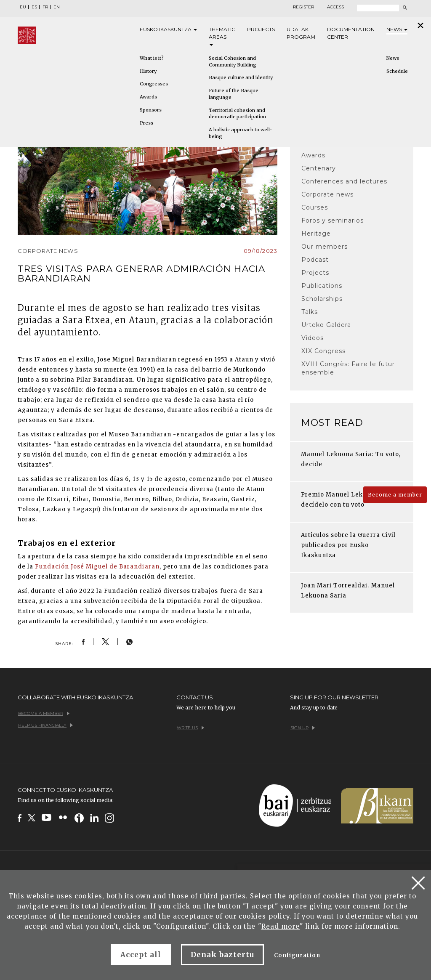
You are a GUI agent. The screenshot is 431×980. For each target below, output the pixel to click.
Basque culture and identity (241, 77)
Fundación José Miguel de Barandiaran (97, 567)
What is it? (152, 58)
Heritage (316, 234)
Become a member (395, 495)
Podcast (315, 260)
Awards (148, 97)
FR (45, 7)
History (148, 71)
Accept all (141, 955)
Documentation (351, 33)
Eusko (168, 29)
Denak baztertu (222, 955)
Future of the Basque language (234, 94)
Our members (325, 247)
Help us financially (45, 725)
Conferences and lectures (344, 181)
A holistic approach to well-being (240, 133)
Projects (261, 29)
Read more (281, 926)
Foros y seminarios (333, 220)
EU (23, 7)
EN (57, 7)
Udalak (301, 33)
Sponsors (151, 110)
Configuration (297, 955)
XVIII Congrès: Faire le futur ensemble (348, 368)
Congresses (154, 84)
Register (303, 7)
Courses (315, 207)
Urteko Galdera (326, 325)
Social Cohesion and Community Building (233, 61)
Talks (310, 312)
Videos (313, 338)
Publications (322, 286)
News (397, 29)
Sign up (303, 728)
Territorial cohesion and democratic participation (237, 114)
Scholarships (322, 299)
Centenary (319, 168)
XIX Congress (323, 351)
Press (146, 123)
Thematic (222, 36)
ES (34, 7)
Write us (190, 728)
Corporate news (328, 194)
